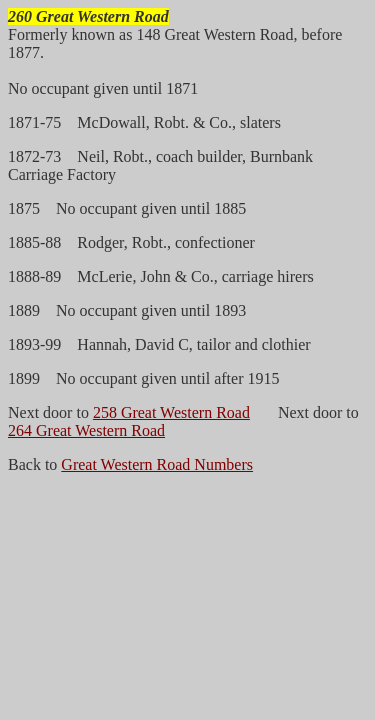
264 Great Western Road (86, 430)
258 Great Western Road (171, 412)
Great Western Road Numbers (157, 464)
